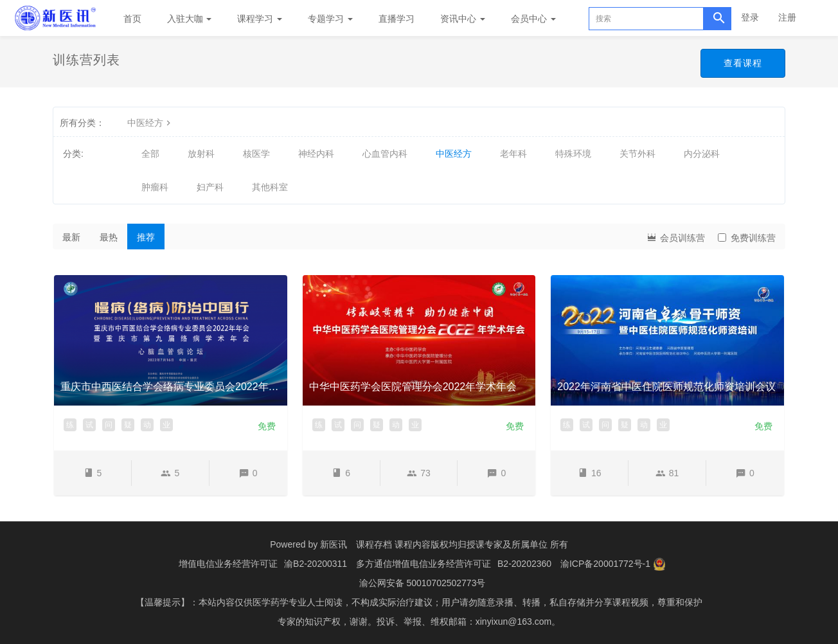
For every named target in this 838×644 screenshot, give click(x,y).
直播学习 (397, 19)
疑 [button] (128, 425)
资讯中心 (463, 19)
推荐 (146, 237)
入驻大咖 (190, 19)
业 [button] (166, 425)
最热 (109, 237)
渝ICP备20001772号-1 (605, 564)
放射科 (201, 154)
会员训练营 (675, 237)
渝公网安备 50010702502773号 (423, 583)
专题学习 (330, 19)
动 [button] (147, 425)
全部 (150, 154)
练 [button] (70, 425)
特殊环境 (573, 154)
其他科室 (270, 187)
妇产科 (210, 187)
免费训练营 (747, 238)
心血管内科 (385, 154)
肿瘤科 (155, 187)
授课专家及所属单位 (507, 544)
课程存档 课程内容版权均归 (411, 544)
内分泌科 (702, 154)
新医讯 (334, 544)
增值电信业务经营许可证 (228, 564)
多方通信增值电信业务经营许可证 (423, 564)
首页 (132, 19)
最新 (71, 237)
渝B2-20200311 (316, 564)
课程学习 (260, 19)
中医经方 (150, 123)
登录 (750, 17)
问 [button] (109, 425)
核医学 (256, 154)
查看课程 (743, 63)
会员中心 (533, 19)
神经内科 (316, 154)
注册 (787, 17)
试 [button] (89, 425)
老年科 (513, 154)
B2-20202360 (524, 564)
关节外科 (637, 154)
